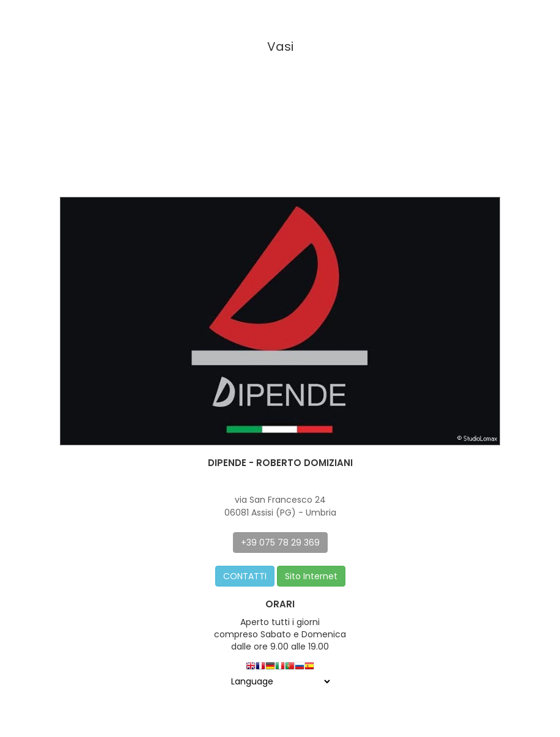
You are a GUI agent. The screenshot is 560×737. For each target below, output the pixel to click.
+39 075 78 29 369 (280, 543)
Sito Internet (311, 576)
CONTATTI (245, 576)
